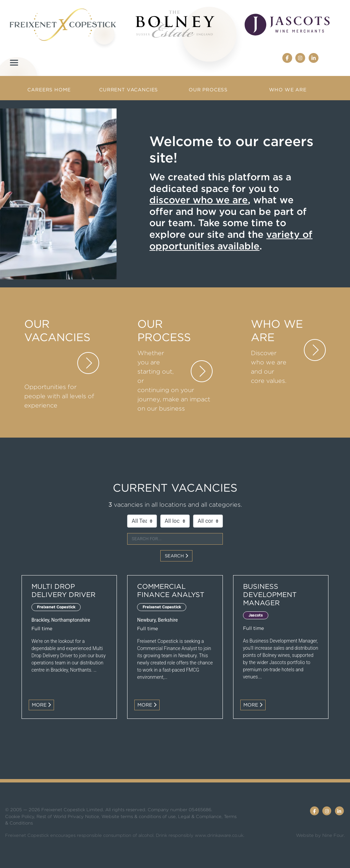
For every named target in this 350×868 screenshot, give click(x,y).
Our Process (208, 90)
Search (176, 556)
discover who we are (199, 200)
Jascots (256, 615)
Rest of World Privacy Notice (68, 817)
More (41, 705)
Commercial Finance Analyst (171, 591)
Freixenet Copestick (56, 607)
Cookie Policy (20, 817)
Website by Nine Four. (320, 835)
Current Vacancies (129, 90)
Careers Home (49, 90)
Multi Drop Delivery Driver (63, 591)
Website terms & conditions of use (139, 817)
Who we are (288, 90)
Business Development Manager (270, 595)
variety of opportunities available (231, 240)
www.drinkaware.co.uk (219, 835)
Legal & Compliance (200, 817)
